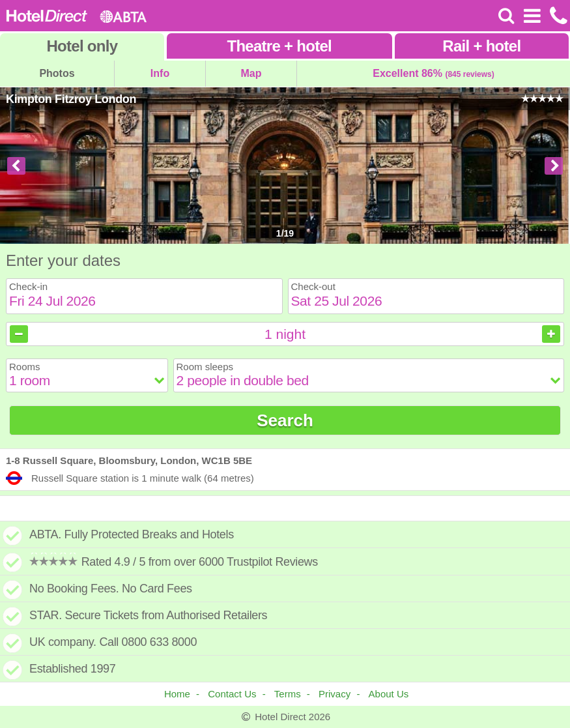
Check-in (28, 286)
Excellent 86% (434, 73)
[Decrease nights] (19, 334)
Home (177, 694)
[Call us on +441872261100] (557, 16)
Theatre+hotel (279, 46)
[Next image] (554, 166)
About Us (389, 694)
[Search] (506, 16)
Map (251, 73)
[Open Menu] (532, 16)
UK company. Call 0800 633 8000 (113, 642)
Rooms (25, 367)
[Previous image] (16, 166)
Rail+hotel (481, 46)
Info (160, 73)
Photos (57, 73)
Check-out (313, 286)
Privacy (335, 694)
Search (285, 420)
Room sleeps (205, 367)
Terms (288, 694)
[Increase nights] (551, 334)
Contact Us (232, 694)
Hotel (82, 46)
